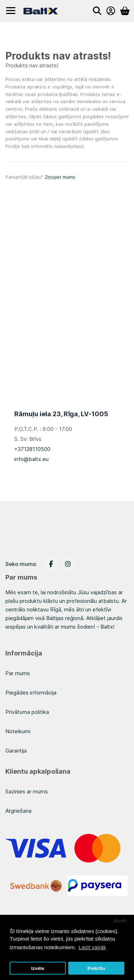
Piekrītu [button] (96, 968)
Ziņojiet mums (60, 177)
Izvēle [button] (38, 968)
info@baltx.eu (31, 459)
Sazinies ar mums (27, 791)
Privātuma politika (27, 712)
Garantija (16, 751)
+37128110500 (32, 449)
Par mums (18, 673)
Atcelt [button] (120, 921)
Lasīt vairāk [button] (92, 947)
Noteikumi (18, 731)
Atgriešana (18, 811)
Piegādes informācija (31, 693)
